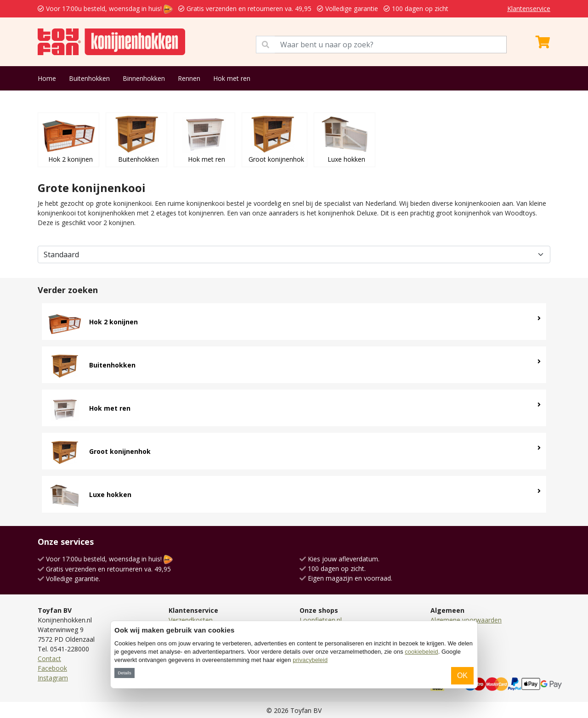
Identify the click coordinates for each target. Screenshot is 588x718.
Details (124, 673)
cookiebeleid (421, 652)
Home (47, 78)
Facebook (52, 668)
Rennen (189, 78)
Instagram (53, 678)
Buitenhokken (89, 78)
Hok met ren (232, 78)
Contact (49, 659)
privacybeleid (310, 660)
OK (462, 676)
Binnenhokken (144, 78)
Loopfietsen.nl (321, 620)
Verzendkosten (191, 620)
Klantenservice (529, 8)
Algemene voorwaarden (466, 620)
